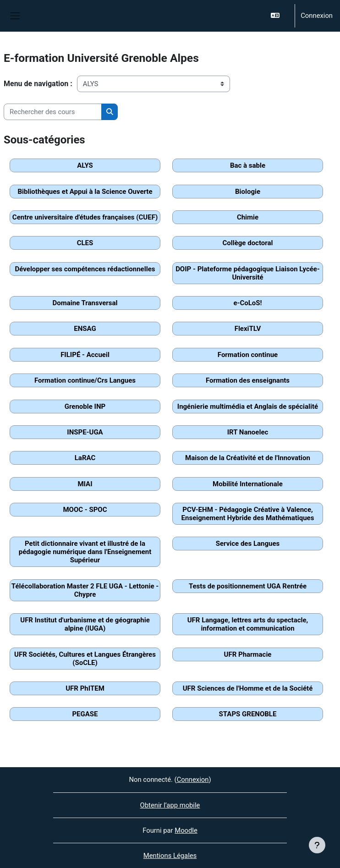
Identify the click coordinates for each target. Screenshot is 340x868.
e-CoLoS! (247, 303)
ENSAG (85, 329)
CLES (85, 243)
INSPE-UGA (85, 432)
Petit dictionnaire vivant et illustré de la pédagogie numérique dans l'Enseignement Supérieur (85, 552)
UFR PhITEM (85, 688)
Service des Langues (248, 544)
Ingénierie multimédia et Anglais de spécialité (248, 407)
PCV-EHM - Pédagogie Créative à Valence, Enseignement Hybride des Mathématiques (248, 514)
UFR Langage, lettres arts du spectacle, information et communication (248, 624)
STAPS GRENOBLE (248, 714)
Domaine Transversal (85, 303)
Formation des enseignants (248, 380)
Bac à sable (248, 165)
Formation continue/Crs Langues (85, 380)
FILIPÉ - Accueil (85, 355)
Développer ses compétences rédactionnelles (85, 269)
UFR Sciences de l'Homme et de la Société (248, 688)
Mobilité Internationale (248, 484)
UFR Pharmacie (248, 654)
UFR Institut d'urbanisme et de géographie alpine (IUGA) (85, 624)
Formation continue (248, 355)
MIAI (85, 484)
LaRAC (85, 458)
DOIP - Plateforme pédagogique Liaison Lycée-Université (248, 273)
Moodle (186, 830)
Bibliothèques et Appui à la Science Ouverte (85, 192)
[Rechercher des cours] (53, 112)
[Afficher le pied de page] (317, 845)
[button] (279, 16)
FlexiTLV (248, 329)
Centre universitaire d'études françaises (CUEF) (85, 217)
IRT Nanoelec (248, 432)
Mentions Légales (170, 856)
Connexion (317, 16)
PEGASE (85, 714)
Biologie (248, 192)
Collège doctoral (247, 243)
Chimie (248, 217)
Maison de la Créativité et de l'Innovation (248, 458)
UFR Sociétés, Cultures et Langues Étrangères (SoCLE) (85, 659)
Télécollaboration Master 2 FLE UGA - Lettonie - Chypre (85, 590)
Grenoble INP (85, 407)
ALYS (85, 165)
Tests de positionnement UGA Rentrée (248, 586)
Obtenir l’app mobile (170, 805)
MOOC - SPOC (85, 510)
